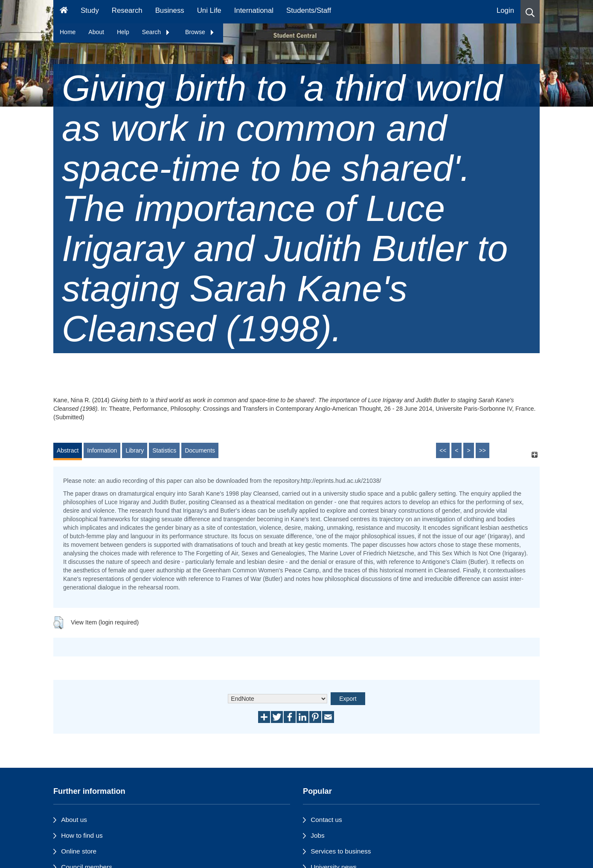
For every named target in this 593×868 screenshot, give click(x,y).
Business (170, 10)
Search (156, 32)
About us (74, 820)
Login (505, 10)
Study (90, 10)
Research (127, 10)
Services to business (341, 851)
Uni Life (209, 10)
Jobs (318, 835)
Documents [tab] (200, 450)
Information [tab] (102, 450)
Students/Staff (309, 10)
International (254, 10)
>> (483, 450)
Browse (200, 32)
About (96, 32)
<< (443, 450)
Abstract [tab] (68, 450)
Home (68, 32)
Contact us (326, 820)
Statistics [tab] (164, 450)
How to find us (82, 835)
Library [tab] (135, 450)
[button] (530, 12)
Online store (79, 851)
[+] (534, 454)
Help (123, 32)
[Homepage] (64, 12)
